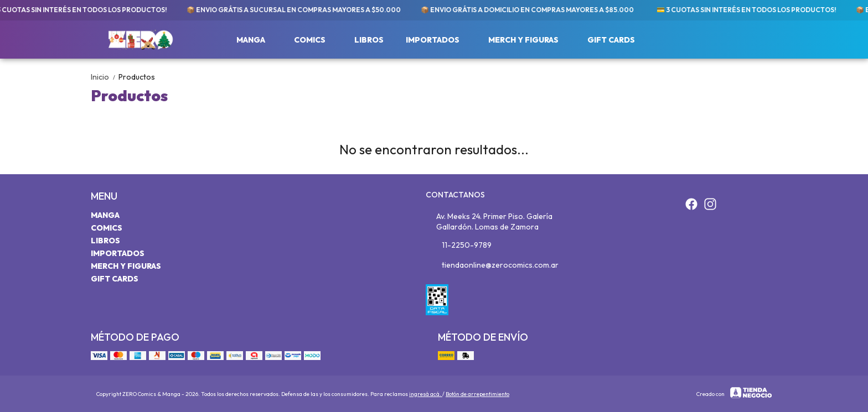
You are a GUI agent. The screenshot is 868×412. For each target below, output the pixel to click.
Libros (369, 40)
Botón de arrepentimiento (477, 394)
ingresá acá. (426, 394)
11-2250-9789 (459, 246)
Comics (315, 40)
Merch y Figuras (529, 40)
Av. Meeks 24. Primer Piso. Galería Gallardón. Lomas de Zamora (489, 221)
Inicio (105, 77)
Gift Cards (611, 40)
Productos (137, 77)
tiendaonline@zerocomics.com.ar (492, 265)
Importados (438, 40)
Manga (256, 40)
